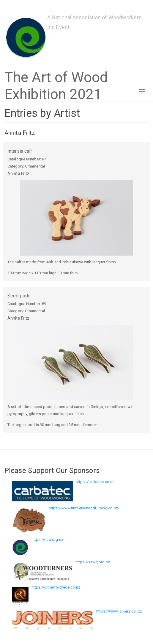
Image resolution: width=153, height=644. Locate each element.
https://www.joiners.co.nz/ (119, 611)
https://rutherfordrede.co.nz (56, 587)
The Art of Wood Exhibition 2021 (56, 75)
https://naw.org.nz (47, 539)
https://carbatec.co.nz (95, 482)
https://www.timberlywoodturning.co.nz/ (84, 508)
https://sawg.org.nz (93, 562)
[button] (76, 218)
